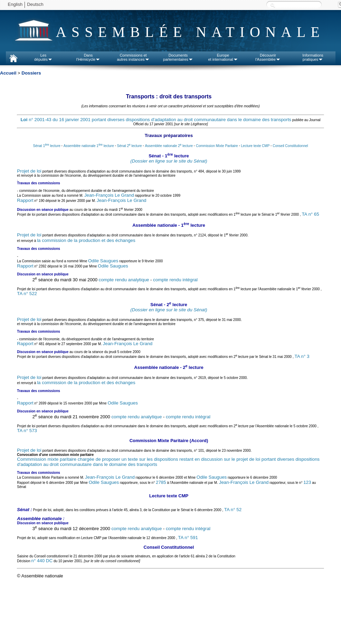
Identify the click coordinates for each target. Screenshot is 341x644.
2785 (161, 482)
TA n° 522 (27, 294)
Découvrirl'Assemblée (268, 57)
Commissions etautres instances (133, 57)
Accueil (8, 73)
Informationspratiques (313, 57)
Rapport (25, 200)
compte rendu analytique (124, 280)
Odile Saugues (103, 261)
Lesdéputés (43, 57)
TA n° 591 (188, 538)
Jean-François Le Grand (109, 195)
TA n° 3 (302, 357)
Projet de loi (29, 171)
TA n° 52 (233, 510)
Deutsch (35, 4)
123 (307, 482)
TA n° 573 (27, 431)
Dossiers (31, 73)
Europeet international (223, 57)
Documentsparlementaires (178, 57)
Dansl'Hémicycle (88, 57)
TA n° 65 (310, 214)
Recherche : (273, 5)
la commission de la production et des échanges (86, 240)
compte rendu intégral (175, 280)
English (15, 4)
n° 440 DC (42, 561)
